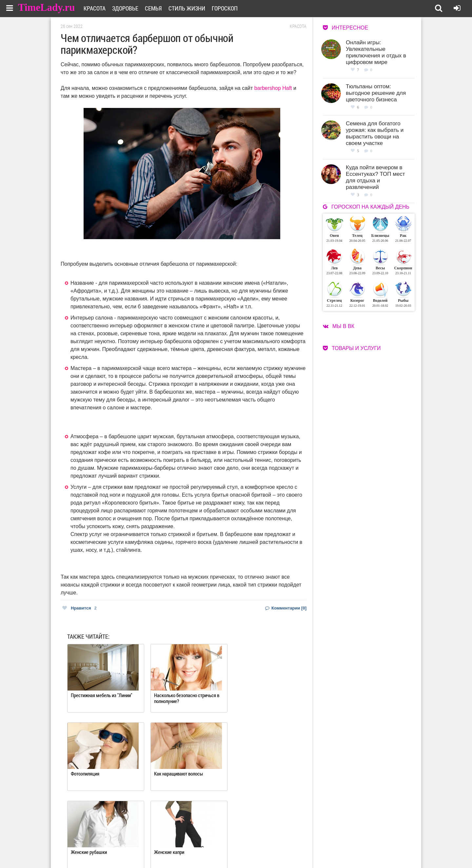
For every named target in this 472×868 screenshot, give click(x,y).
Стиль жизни (188, 8)
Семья (155, 8)
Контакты (212, 849)
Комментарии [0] (286, 608)
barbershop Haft (273, 88)
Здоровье (127, 8)
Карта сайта (261, 849)
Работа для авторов (269, 841)
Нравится (79, 608)
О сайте (210, 841)
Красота (96, 8)
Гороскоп (226, 8)
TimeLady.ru (47, 7)
